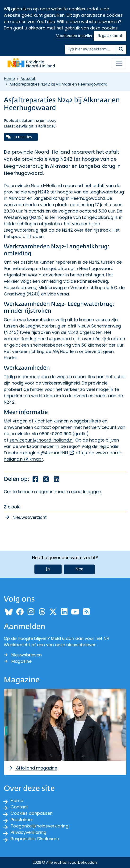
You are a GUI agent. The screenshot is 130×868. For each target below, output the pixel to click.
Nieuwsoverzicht (30, 517)
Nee (79, 569)
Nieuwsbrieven (23, 655)
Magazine (18, 661)
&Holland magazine (32, 768)
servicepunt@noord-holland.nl (41, 440)
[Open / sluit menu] (119, 63)
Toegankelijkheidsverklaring (40, 826)
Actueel (28, 79)
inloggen (92, 492)
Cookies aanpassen (32, 813)
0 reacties (19, 137)
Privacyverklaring (28, 832)
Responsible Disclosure (35, 839)
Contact (19, 807)
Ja (48, 569)
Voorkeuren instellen (75, 36)
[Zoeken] (90, 50)
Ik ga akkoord (110, 36)
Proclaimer (22, 820)
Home (9, 79)
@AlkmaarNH (58, 453)
